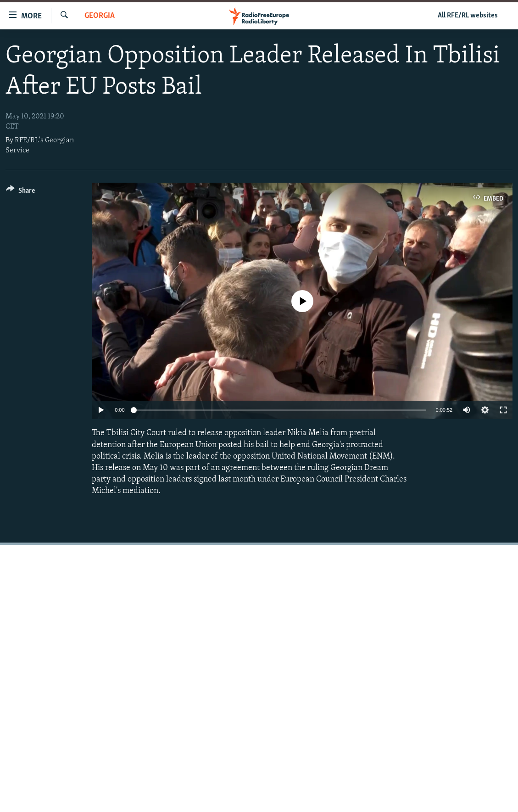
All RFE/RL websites (468, 16)
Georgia (100, 16)
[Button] (20, 192)
